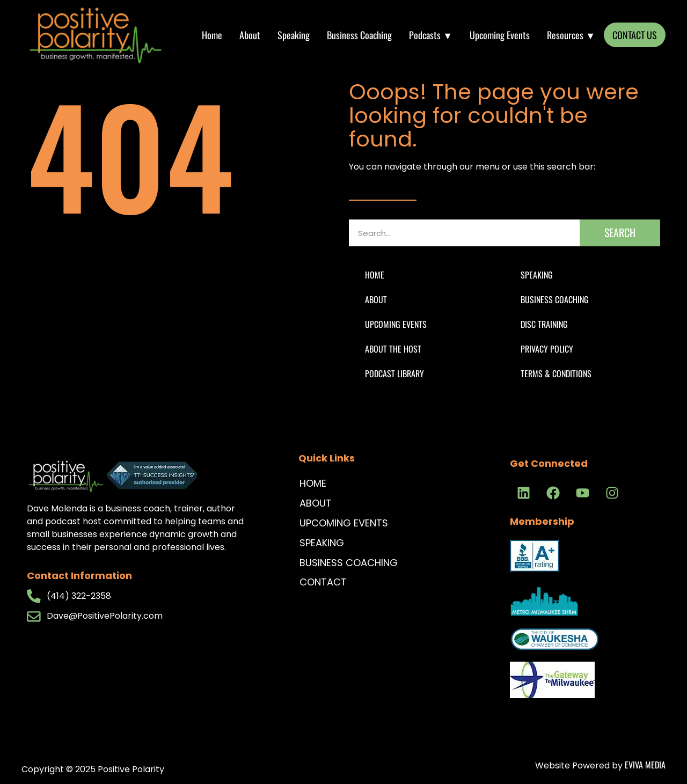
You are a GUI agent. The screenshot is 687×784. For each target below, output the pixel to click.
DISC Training (544, 324)
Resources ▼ (571, 35)
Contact (323, 582)
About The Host (393, 349)
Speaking (294, 35)
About (250, 35)
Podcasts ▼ (431, 35)
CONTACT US (635, 35)
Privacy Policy (547, 349)
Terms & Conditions (556, 373)
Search (620, 232)
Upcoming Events (500, 35)
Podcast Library (394, 373)
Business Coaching (359, 35)
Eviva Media (645, 765)
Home (212, 35)
